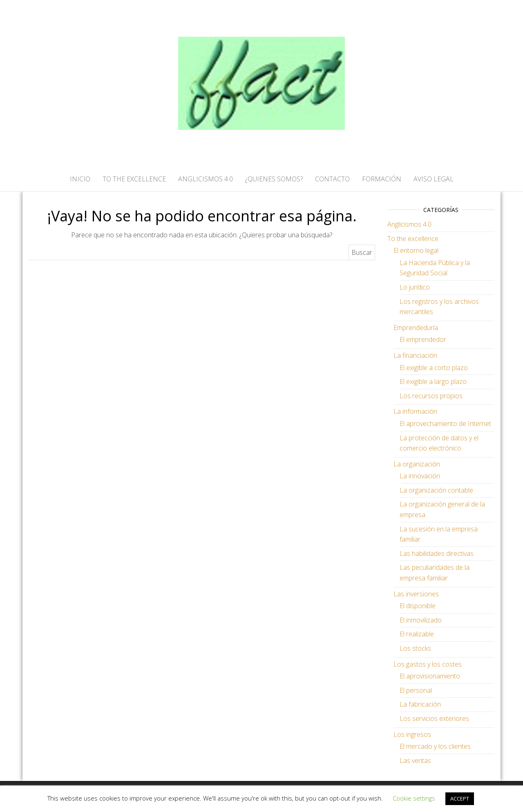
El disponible (418, 606)
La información (415, 411)
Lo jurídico (415, 287)
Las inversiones (416, 594)
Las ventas (415, 761)
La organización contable (436, 490)
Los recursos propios (431, 396)
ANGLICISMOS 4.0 (206, 179)
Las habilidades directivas (437, 553)
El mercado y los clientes (435, 746)
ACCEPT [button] (460, 799)
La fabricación (420, 704)
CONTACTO (332, 179)
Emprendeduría (416, 328)
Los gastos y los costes (428, 664)
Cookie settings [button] (414, 798)
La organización (417, 464)
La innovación (420, 476)
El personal (416, 690)
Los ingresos (412, 734)
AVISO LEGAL (434, 179)
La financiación (415, 355)
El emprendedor (423, 339)
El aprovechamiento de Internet (445, 424)
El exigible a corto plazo (434, 368)
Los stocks (415, 648)
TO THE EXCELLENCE (134, 179)
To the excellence (413, 239)
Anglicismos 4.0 (409, 224)
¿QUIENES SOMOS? (274, 179)
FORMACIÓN (382, 179)
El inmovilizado (421, 620)
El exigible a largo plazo (433, 381)
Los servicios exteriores (434, 718)
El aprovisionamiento (430, 676)
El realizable (417, 634)
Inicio (80, 179)
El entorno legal (416, 250)
